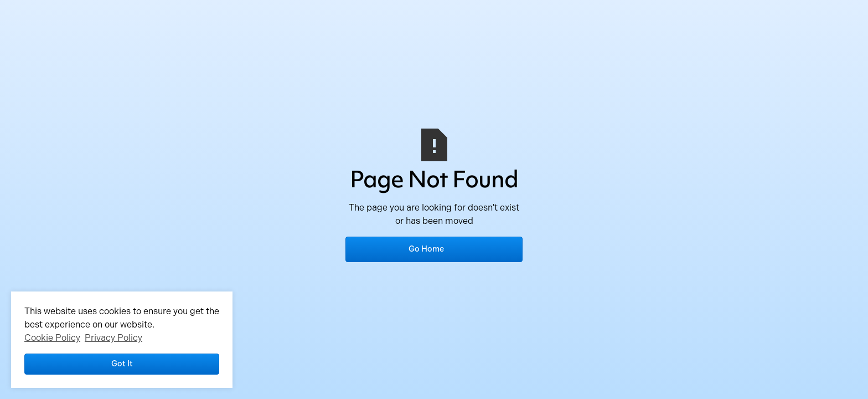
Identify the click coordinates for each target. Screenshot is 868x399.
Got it (122, 364)
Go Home (426, 249)
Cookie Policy (52, 338)
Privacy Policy (113, 338)
